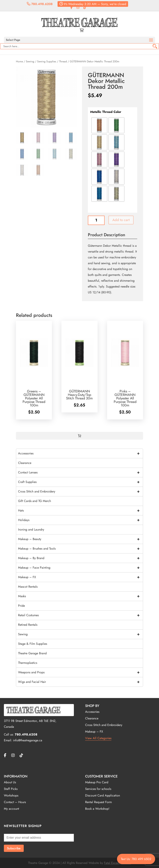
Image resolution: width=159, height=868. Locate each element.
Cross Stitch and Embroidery (80, 492)
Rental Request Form (98, 802)
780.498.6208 (40, 4)
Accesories (92, 712)
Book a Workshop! (97, 809)
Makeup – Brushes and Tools (80, 549)
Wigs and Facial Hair (80, 682)
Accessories (80, 453)
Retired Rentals (28, 625)
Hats (80, 511)
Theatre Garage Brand (32, 653)
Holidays (80, 520)
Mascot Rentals (28, 587)
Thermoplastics (28, 663)
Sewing (30, 61)
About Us (10, 782)
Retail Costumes (80, 615)
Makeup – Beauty (80, 539)
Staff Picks (11, 789)
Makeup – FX (80, 577)
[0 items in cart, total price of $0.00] (79, 436)
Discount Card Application (103, 795)
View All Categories (98, 738)
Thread (63, 61)
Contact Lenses (80, 472)
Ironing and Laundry (31, 529)
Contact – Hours (15, 802)
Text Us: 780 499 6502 (136, 859)
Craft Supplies (80, 482)
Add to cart (121, 220)
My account (11, 809)
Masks (80, 596)
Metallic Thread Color (106, 112)
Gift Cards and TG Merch (35, 501)
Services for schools (98, 789)
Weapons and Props (80, 672)
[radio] (99, 125)
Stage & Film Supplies (33, 644)
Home (19, 61)
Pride (21, 606)
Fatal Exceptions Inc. (118, 863)
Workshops (11, 795)
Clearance (25, 463)
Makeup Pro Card (97, 782)
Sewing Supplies (47, 61)
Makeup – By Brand (80, 558)
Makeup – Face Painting (80, 568)
